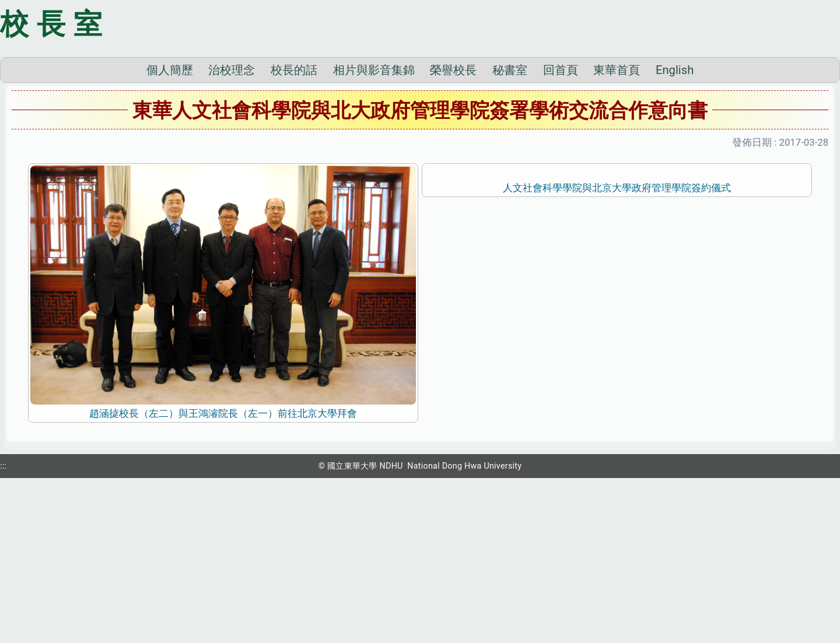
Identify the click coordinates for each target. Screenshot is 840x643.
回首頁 (561, 232)
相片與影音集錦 (374, 232)
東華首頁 (617, 232)
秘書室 (510, 232)
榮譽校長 (453, 232)
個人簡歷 (170, 232)
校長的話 (294, 232)
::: (3, 627)
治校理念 (232, 232)
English (675, 232)
